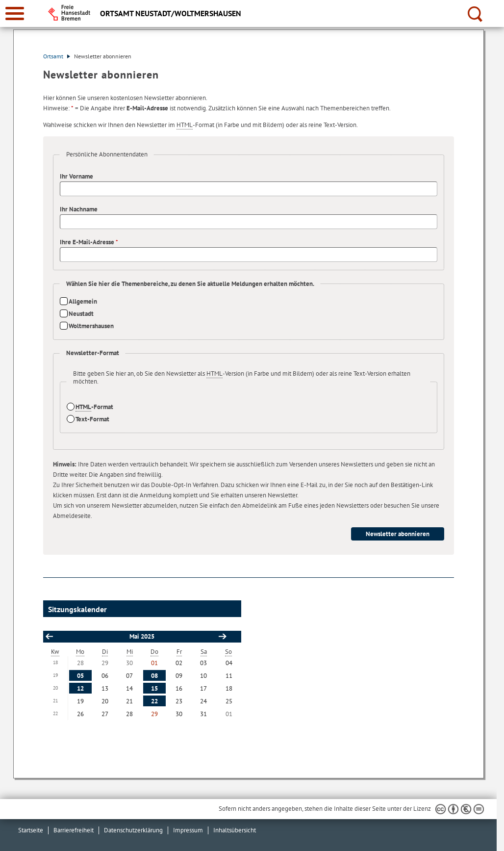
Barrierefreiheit (74, 830)
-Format (94, 407)
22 (154, 701)
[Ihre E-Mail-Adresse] (249, 255)
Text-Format (92, 419)
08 (154, 676)
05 (80, 676)
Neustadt (81, 314)
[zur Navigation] (15, 13)
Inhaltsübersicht (235, 830)
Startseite (31, 830)
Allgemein (83, 301)
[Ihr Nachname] (249, 222)
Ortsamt (57, 56)
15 (154, 688)
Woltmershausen (91, 326)
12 (80, 688)
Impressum (188, 830)
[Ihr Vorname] (249, 189)
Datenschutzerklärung (133, 830)
